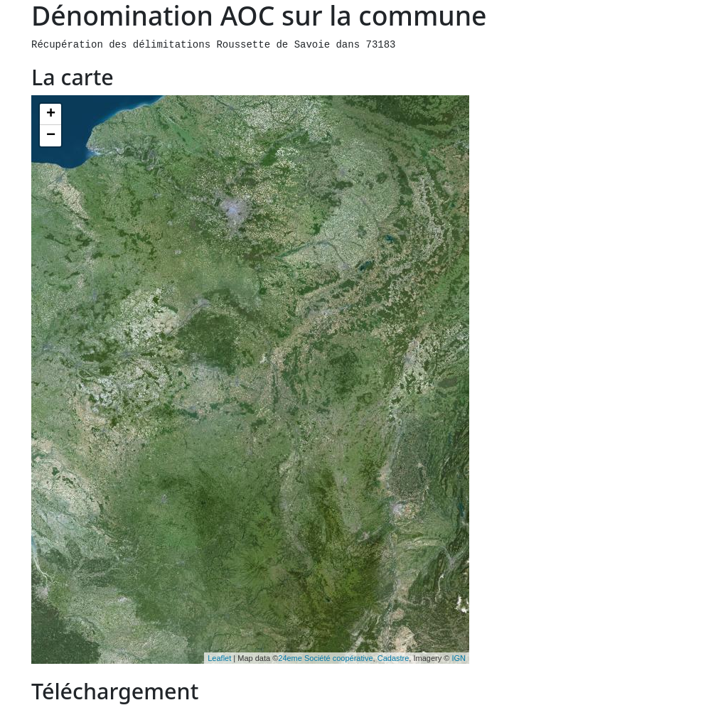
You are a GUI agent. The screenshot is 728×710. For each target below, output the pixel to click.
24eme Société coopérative (325, 658)
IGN (459, 658)
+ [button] (51, 114)
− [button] (51, 136)
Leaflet (219, 658)
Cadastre (394, 658)
